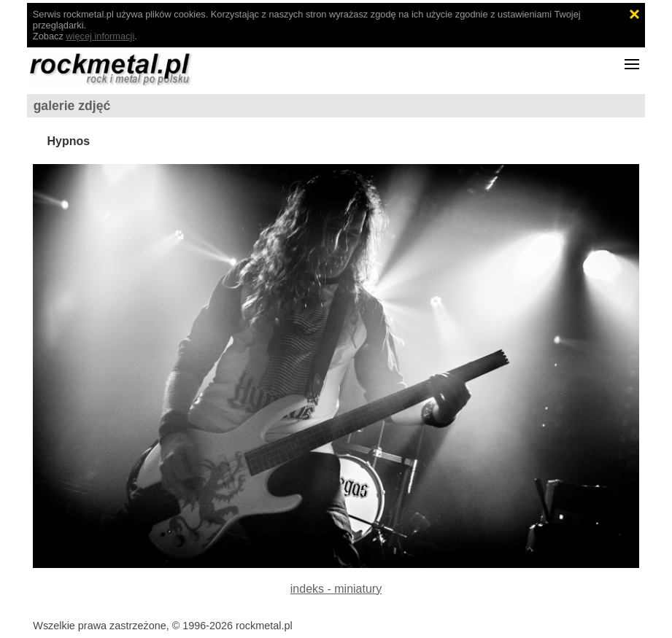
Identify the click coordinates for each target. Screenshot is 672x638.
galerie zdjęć (72, 106)
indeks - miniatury (336, 589)
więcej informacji (100, 36)
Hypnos (68, 141)
